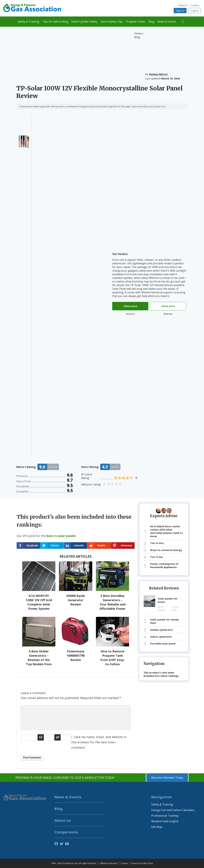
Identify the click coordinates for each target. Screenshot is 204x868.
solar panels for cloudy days (164, 621)
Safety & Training (28, 22)
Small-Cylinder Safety (84, 22)
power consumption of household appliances (164, 565)
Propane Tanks (136, 22)
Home (138, 33)
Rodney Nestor (159, 74)
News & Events (167, 22)
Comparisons (66, 832)
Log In (195, 11)
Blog (151, 22)
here (163, 106)
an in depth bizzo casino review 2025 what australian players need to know (167, 531)
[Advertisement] (75, 56)
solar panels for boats (168, 600)
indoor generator (161, 637)
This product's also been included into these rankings (161, 674)
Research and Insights (165, 821)
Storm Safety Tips (112, 22)
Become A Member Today (167, 778)
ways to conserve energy (166, 550)
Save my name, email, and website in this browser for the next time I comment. (99, 742)
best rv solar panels (61, 536)
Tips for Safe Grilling (55, 22)
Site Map (157, 827)
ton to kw (156, 557)
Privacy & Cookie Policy (142, 863)
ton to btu (157, 543)
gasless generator (162, 630)
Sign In (180, 11)
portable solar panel (163, 644)
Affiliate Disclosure (108, 863)
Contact (195, 5)
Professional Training (165, 816)
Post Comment (32, 758)
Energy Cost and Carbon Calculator (173, 810)
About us (183, 5)
